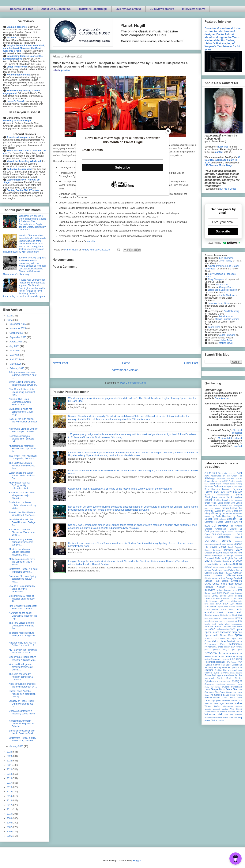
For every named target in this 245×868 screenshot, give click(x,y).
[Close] (168, 131)
